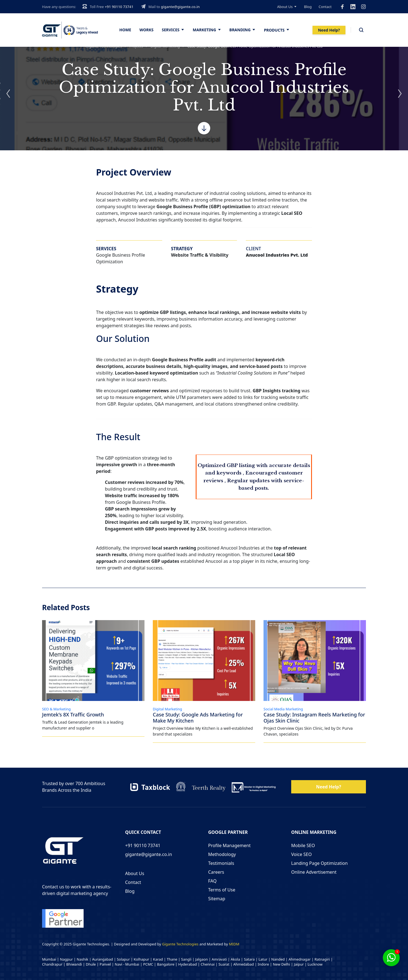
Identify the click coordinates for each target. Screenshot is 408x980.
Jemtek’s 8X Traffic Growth (73, 716)
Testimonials (221, 863)
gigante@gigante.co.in (180, 7)
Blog (308, 7)
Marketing (204, 30)
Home (125, 30)
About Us (285, 7)
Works (147, 30)
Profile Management (229, 845)
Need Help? (329, 30)
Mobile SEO (303, 845)
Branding (240, 30)
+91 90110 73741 (119, 7)
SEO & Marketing (56, 710)
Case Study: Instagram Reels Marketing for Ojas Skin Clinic (314, 719)
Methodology (222, 854)
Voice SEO (301, 854)
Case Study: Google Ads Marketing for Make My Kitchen (198, 719)
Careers (216, 871)
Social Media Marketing (283, 710)
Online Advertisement (314, 871)
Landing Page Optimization (319, 863)
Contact (325, 7)
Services (171, 30)
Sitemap (217, 898)
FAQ (212, 880)
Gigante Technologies (180, 943)
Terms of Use (222, 889)
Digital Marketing (167, 710)
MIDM (234, 943)
